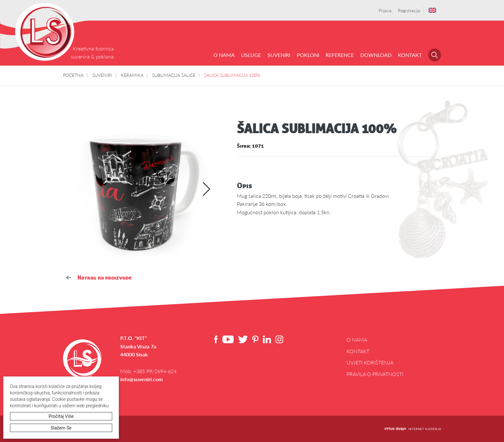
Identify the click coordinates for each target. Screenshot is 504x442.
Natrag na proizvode (99, 277)
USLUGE (251, 55)
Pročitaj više (61, 416)
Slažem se (61, 428)
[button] (207, 189)
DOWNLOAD (376, 55)
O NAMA (224, 55)
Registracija (409, 10)
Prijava (385, 10)
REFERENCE (340, 55)
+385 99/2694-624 (155, 371)
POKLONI (308, 55)
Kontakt (410, 55)
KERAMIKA (132, 75)
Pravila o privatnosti (375, 374)
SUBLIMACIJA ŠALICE (174, 75)
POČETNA (73, 75)
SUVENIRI (279, 55)
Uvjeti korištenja (370, 362)
